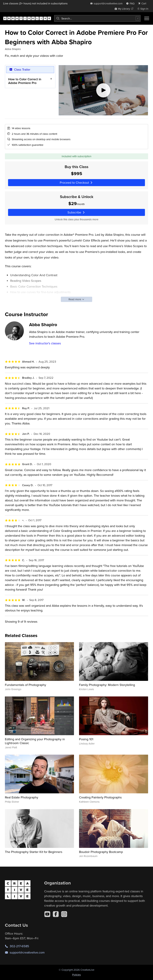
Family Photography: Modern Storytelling (107, 685)
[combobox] (97, 18)
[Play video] (103, 90)
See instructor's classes (45, 343)
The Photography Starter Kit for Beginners (34, 852)
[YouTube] (47, 914)
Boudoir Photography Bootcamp (101, 852)
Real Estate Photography (22, 797)
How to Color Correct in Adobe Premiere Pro (25, 81)
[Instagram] (64, 914)
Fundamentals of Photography (25, 685)
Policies (76, 975)
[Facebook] (56, 914)
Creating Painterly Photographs (100, 797)
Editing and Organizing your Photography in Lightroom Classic (35, 741)
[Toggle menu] (147, 18)
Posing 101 (86, 739)
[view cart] (143, 3)
